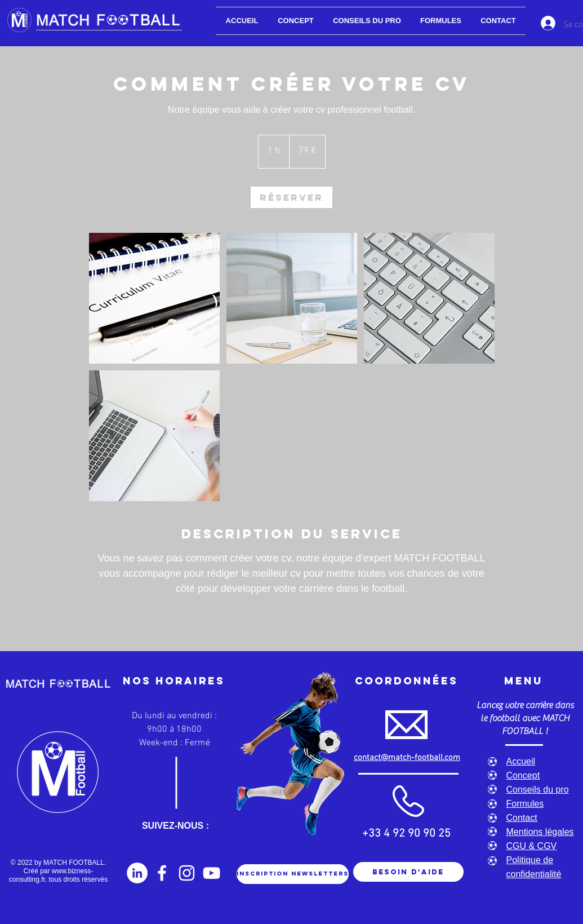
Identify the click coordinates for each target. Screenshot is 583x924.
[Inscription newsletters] (293, 874)
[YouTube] (212, 873)
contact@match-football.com (407, 758)
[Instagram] (187, 873)
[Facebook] (162, 873)
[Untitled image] (154, 298)
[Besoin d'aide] (408, 872)
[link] (291, 197)
